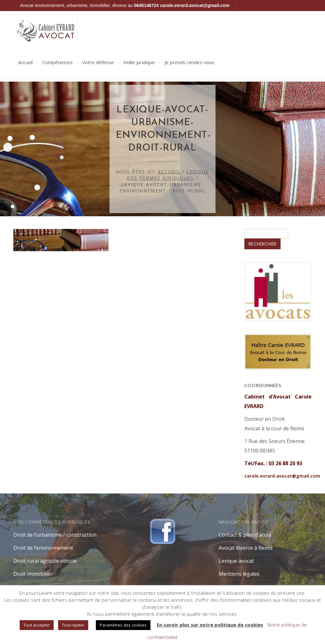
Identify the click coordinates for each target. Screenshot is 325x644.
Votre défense (98, 62)
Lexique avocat (236, 561)
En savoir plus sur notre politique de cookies (210, 625)
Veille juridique (139, 62)
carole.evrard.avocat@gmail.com (195, 5)
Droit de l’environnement (43, 548)
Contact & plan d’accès (245, 535)
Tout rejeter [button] (73, 625)
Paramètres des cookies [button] (123, 625)
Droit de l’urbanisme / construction (55, 535)
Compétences (57, 62)
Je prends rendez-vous (189, 62)
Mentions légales (239, 574)
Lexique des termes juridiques (168, 175)
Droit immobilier (33, 574)
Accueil (25, 62)
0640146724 (146, 5)
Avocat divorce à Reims (246, 548)
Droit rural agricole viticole (45, 561)
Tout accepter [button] (37, 625)
